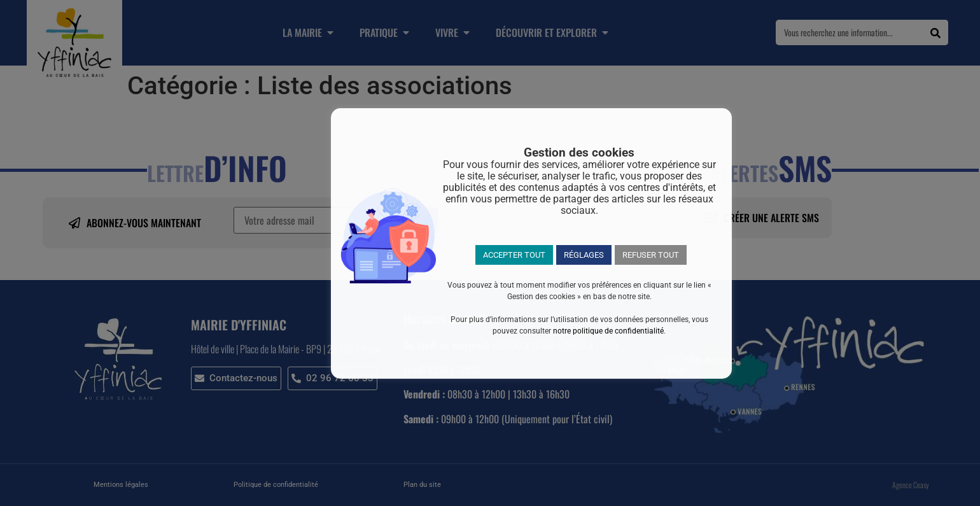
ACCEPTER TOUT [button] (514, 255)
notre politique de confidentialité (608, 331)
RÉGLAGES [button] (584, 255)
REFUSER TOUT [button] (651, 255)
